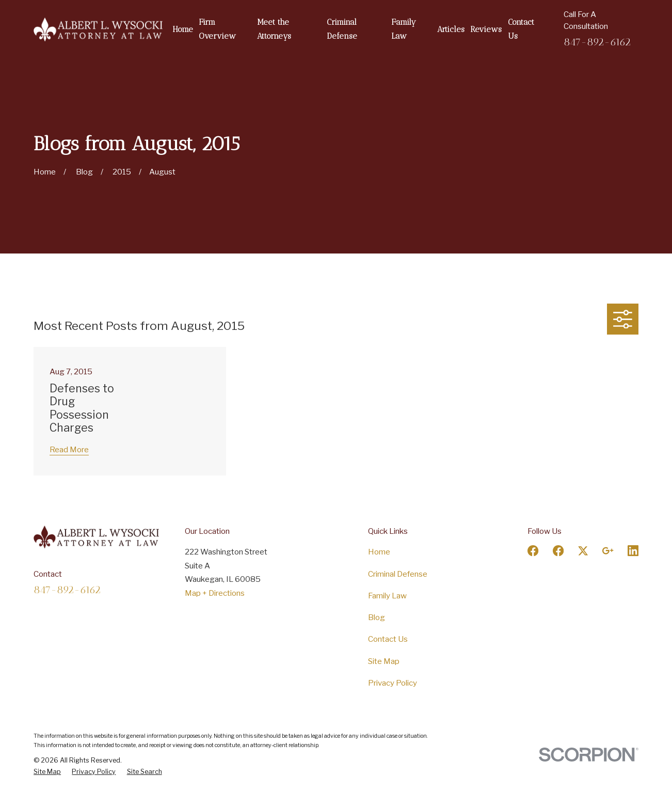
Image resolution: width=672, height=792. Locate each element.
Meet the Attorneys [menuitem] (274, 29)
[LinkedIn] (633, 551)
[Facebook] (533, 551)
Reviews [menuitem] (486, 29)
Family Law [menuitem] (404, 29)
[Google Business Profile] (608, 551)
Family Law (387, 596)
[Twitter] (583, 551)
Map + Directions (215, 593)
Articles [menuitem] (451, 29)
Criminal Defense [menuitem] (342, 29)
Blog (377, 617)
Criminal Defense (398, 574)
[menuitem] (47, 772)
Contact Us (388, 639)
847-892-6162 (597, 42)
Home (379, 552)
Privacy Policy (393, 683)
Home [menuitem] (183, 29)
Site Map (384, 661)
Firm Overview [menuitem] (217, 29)
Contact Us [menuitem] (521, 29)
